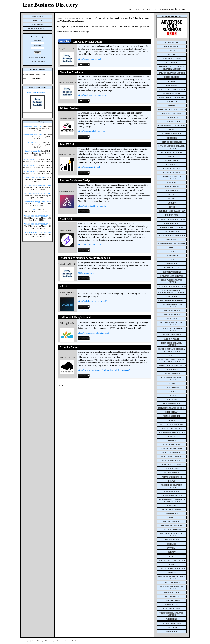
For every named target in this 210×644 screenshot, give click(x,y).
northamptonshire (172, 457)
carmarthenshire (172, 134)
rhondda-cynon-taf (172, 495)
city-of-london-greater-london (172, 147)
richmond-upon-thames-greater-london (172, 500)
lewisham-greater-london (172, 378)
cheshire (172, 138)
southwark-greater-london (172, 535)
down (172, 207)
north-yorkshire (172, 453)
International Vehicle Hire (33, 127)
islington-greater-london (172, 344)
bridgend (172, 101)
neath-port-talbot (172, 428)
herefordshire (172, 310)
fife (172, 260)
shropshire (172, 513)
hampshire (172, 296)
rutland (172, 505)
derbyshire (172, 191)
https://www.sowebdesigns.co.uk (92, 131)
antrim (172, 55)
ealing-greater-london (172, 219)
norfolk (172, 440)
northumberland (172, 461)
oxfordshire (172, 469)
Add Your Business (37, 29)
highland (172, 319)
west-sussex (172, 605)
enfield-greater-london (172, 243)
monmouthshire (172, 416)
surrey (172, 552)
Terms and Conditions (72, 641)
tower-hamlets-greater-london (172, 577)
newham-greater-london (172, 432)
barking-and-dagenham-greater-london (172, 68)
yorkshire (172, 631)
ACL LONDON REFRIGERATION (37, 185)
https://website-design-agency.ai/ (92, 301)
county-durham (172, 172)
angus (172, 51)
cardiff (172, 130)
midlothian (172, 412)
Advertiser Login (50, 641)
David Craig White (30, 210)
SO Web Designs (30, 159)
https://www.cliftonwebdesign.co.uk (93, 333)
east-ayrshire (172, 223)
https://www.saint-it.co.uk (89, 167)
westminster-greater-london (172, 614)
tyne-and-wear (172, 582)
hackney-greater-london (172, 286)
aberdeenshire (172, 47)
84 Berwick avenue (86, 273)
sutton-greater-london (172, 560)
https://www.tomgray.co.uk (37, 92)
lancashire (172, 369)
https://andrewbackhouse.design (92, 206)
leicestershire (172, 373)
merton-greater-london (172, 408)
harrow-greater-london (172, 300)
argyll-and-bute (172, 59)
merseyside (172, 400)
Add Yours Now (37, 62)
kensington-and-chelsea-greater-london (172, 350)
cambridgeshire (172, 122)
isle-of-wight (172, 339)
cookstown (172, 160)
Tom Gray (82, 46)
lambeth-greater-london (172, 365)
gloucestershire (172, 272)
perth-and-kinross (172, 477)
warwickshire (172, 593)
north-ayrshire (172, 444)
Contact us (61, 641)
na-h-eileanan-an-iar (172, 424)
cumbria (172, 183)
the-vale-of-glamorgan (172, 568)
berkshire (172, 85)
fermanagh (172, 256)
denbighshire (172, 187)
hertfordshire (172, 314)
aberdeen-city (172, 42)
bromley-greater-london (172, 109)
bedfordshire (172, 77)
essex (172, 247)
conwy (172, 156)
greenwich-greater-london (172, 281)
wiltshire (172, 619)
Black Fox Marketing (33, 151)
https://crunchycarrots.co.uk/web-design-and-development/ (104, 370)
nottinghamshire (172, 465)
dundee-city (172, 215)
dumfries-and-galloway (172, 211)
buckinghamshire (172, 114)
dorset (172, 203)
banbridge (172, 63)
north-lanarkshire (172, 448)
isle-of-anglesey (172, 335)
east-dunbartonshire (172, 227)
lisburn (172, 392)
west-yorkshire (172, 609)
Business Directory (38, 641)
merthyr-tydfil (172, 404)
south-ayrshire (172, 522)
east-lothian (172, 231)
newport (172, 436)
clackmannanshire (172, 152)
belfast (172, 81)
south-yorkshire (172, 530)
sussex (172, 556)
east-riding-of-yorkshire (172, 235)
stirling (172, 544)
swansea (172, 564)
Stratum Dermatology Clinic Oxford (37, 202)
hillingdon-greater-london (172, 324)
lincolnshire (172, 388)
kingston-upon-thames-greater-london (172, 360)
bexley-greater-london (172, 89)
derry (172, 195)
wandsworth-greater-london (172, 587)
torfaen (172, 572)
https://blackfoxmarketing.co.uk (92, 95)
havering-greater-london (172, 305)
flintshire (172, 264)
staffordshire (172, 540)
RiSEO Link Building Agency (35, 177)
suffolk (172, 548)
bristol (172, 105)
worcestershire (172, 623)
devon (172, 199)
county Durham (172, 168)
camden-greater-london (172, 126)
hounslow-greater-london (172, 330)
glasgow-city (172, 268)
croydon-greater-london (172, 177)
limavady (172, 383)
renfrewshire (172, 491)
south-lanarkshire (172, 526)
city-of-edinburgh (172, 142)
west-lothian (172, 597)
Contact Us (37, 25)
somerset (172, 517)
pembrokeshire (172, 473)
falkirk (172, 252)
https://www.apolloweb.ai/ (89, 245)
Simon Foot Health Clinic (32, 135)
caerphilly (172, 118)
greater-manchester (172, 276)
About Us (37, 21)
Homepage (37, 17)
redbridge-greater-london (172, 486)
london (172, 396)
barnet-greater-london (172, 73)
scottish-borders (172, 509)
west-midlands (172, 601)
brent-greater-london (172, 97)
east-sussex (172, 239)
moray (172, 420)
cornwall (172, 164)
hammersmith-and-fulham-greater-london (172, 291)
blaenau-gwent (172, 93)
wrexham (172, 627)
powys (172, 481)
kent (172, 355)
